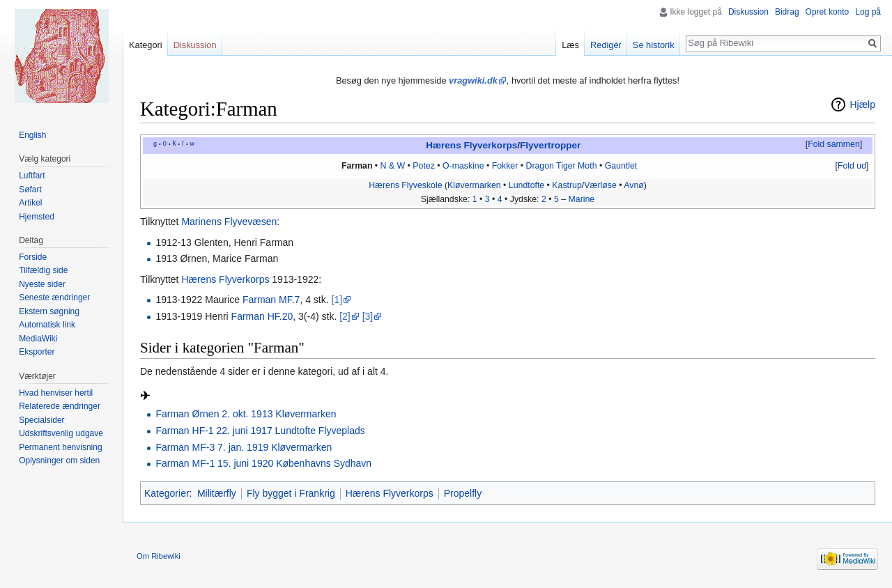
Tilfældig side (43, 270)
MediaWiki (38, 339)
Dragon (539, 166)
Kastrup (567, 185)
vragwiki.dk (473, 80)
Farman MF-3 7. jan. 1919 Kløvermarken (244, 447)
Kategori (146, 45)
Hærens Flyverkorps (471, 145)
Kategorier (167, 493)
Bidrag (787, 12)
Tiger (566, 166)
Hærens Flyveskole (405, 185)
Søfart (30, 189)
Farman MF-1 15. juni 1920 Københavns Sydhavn (263, 463)
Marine (582, 199)
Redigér (606, 45)
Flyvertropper (550, 145)
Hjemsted (37, 217)
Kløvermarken (474, 185)
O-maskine (463, 166)
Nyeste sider (42, 284)
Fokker (505, 166)
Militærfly (217, 493)
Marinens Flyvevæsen (229, 222)
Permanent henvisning (60, 447)
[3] (368, 316)
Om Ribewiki (159, 556)
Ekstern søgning (49, 311)
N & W (393, 166)
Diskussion (748, 12)
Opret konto (828, 12)
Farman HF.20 (262, 316)
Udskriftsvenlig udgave (61, 433)
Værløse (600, 185)
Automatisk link (47, 325)
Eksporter (37, 352)
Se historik (654, 45)
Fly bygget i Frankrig (291, 493)
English (32, 135)
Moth (587, 166)
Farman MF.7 (271, 300)
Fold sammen (834, 144)
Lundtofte (526, 185)
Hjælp (862, 105)
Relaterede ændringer (60, 406)
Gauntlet (621, 166)
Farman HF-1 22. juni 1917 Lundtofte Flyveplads (260, 431)
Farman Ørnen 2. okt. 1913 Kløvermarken (246, 414)
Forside (33, 257)
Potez (424, 166)
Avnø (634, 185)
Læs (570, 45)
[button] (833, 145)
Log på (868, 12)
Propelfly (463, 493)
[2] (345, 316)
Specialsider (41, 420)
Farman (357, 166)
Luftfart (32, 176)
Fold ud (852, 166)
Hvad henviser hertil (56, 393)
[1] (337, 300)
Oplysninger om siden (59, 461)
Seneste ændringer (54, 297)
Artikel (30, 203)
